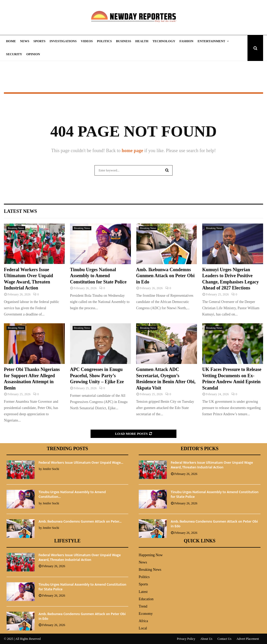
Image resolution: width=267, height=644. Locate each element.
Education (146, 599)
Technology (164, 41)
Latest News (20, 211)
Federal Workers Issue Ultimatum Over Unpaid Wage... (81, 463)
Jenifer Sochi (51, 469)
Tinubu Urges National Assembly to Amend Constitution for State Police (98, 276)
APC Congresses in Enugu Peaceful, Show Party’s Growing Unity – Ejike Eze (97, 376)
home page (132, 151)
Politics (104, 41)
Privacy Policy (186, 639)
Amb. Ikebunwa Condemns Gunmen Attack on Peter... (80, 521)
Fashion (186, 41)
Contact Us (225, 639)
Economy (146, 614)
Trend (143, 606)
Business (124, 41)
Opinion (33, 54)
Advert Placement (248, 639)
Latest (143, 592)
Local (143, 628)
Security (14, 54)
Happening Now (151, 555)
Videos (87, 41)
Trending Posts (68, 449)
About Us (206, 639)
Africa (143, 621)
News (25, 41)
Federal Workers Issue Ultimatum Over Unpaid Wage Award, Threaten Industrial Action (212, 465)
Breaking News (16, 228)
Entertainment (211, 41)
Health (142, 41)
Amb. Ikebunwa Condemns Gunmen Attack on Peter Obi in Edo (165, 276)
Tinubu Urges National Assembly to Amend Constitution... (72, 494)
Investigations (63, 41)
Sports (39, 41)
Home (11, 41)
